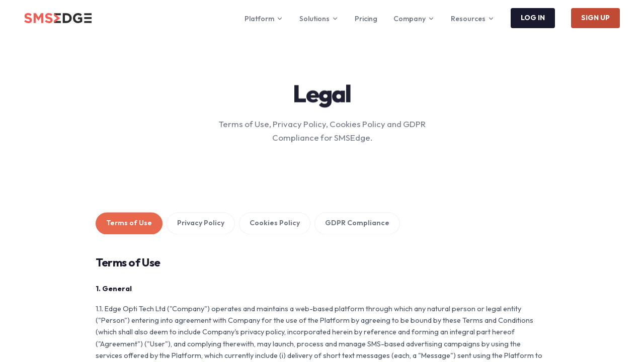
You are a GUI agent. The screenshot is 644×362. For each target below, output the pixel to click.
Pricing (366, 19)
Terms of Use (129, 224)
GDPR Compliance (357, 224)
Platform (264, 19)
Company (414, 19)
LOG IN (533, 18)
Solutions (319, 19)
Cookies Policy (275, 224)
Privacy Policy (201, 224)
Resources (473, 19)
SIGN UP (595, 18)
